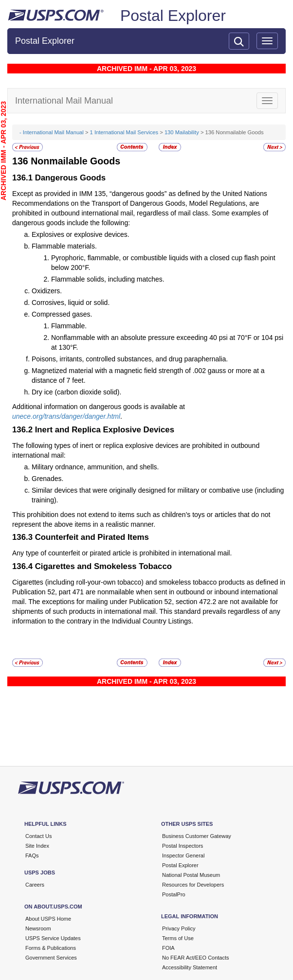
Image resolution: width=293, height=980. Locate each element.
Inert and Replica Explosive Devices (105, 430)
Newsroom (38, 928)
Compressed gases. (62, 314)
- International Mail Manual (52, 132)
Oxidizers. (47, 291)
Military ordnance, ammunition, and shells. (95, 467)
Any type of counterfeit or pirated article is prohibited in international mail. (122, 553)
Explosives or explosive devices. (81, 234)
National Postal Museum (191, 875)
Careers (35, 885)
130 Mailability (182, 132)
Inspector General (183, 855)
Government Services (51, 958)
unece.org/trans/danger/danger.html (66, 416)
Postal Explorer (173, 16)
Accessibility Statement (190, 967)
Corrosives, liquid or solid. (71, 303)
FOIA (168, 948)
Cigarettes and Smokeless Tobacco (103, 566)
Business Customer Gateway (197, 836)
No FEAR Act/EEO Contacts (196, 958)
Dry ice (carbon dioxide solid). (76, 392)
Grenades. (47, 479)
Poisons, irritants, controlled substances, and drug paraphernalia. (130, 359)
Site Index (37, 846)
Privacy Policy (179, 928)
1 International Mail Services (124, 132)
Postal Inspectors (183, 846)
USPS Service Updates (53, 938)
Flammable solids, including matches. (108, 279)
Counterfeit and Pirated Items (92, 537)
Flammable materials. (64, 246)
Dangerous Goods (70, 178)
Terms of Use (178, 938)
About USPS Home (48, 919)
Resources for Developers (193, 885)
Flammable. (69, 326)
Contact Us (38, 836)
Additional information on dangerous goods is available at (99, 407)
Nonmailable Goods (75, 161)
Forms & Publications (51, 948)
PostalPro (174, 894)
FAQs (32, 855)
